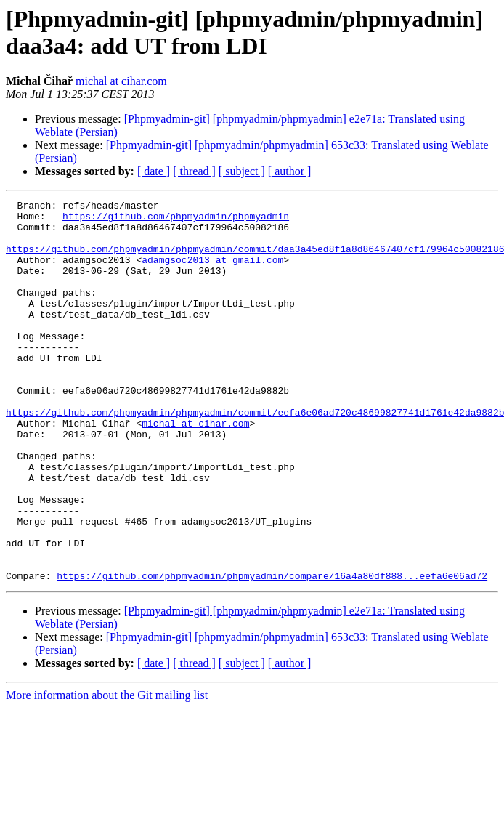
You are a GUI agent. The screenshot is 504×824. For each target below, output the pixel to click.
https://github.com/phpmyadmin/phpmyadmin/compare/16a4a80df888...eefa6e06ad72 (272, 652)
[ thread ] (194, 171)
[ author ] (290, 171)
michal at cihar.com (121, 81)
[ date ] (154, 171)
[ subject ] (242, 171)
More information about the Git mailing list (107, 771)
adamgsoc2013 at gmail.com (212, 272)
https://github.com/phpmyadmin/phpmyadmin (176, 220)
